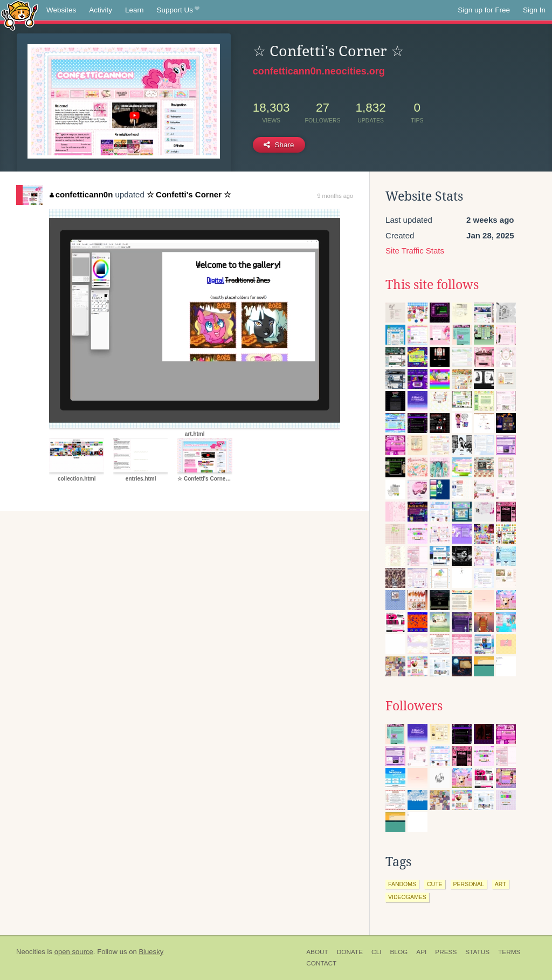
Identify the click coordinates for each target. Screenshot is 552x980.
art (501, 884)
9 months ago (335, 196)
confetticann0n (81, 194)
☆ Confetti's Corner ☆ (189, 194)
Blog (399, 952)
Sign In (534, 10)
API (421, 952)
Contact (321, 963)
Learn (134, 10)
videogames (407, 897)
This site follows (432, 285)
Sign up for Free (484, 10)
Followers (414, 706)
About (317, 952)
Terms (509, 952)
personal (469, 884)
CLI (376, 952)
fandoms (402, 884)
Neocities (31, 952)
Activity (101, 10)
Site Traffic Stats (415, 251)
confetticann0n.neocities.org (319, 71)
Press (446, 952)
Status (477, 952)
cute (435, 884)
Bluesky (151, 952)
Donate (350, 952)
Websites (61, 10)
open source (74, 952)
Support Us (178, 10)
